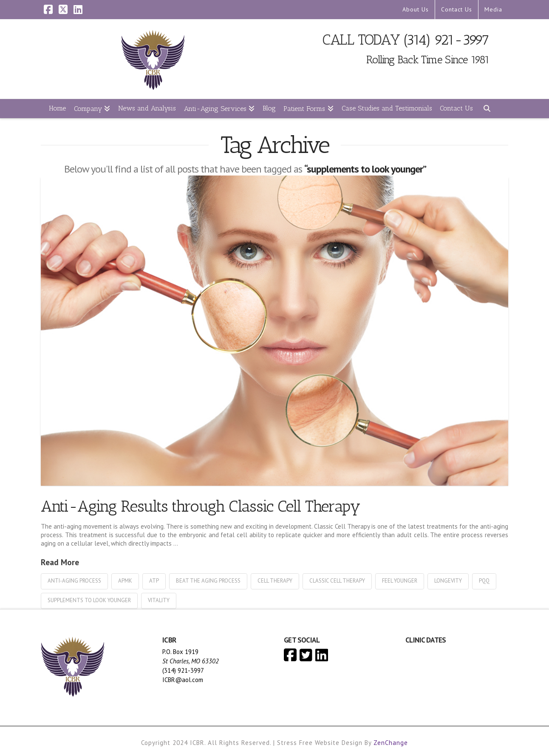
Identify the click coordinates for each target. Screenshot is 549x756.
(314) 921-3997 (446, 40)
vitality (159, 600)
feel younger (400, 581)
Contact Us (457, 9)
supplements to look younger (89, 600)
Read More (60, 562)
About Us (416, 9)
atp (154, 581)
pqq (484, 581)
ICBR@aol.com (183, 680)
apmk (125, 581)
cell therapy (275, 581)
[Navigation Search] (486, 109)
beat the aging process (208, 581)
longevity (448, 581)
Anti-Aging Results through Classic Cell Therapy (201, 506)
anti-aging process (74, 581)
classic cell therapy (337, 581)
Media (493, 9)
